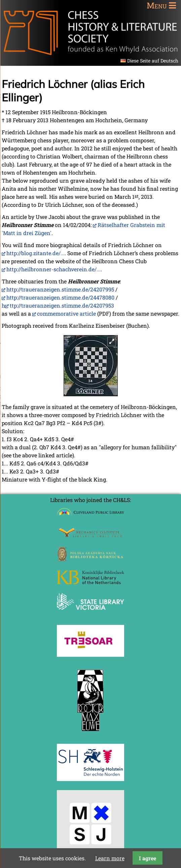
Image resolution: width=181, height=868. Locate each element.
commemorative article (66, 313)
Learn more (110, 858)
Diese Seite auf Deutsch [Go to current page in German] (153, 61)
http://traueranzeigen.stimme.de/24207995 (60, 289)
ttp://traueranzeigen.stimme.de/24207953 (62, 305)
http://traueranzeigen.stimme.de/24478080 (60, 297)
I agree (148, 858)
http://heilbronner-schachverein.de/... (53, 269)
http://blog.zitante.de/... (35, 253)
